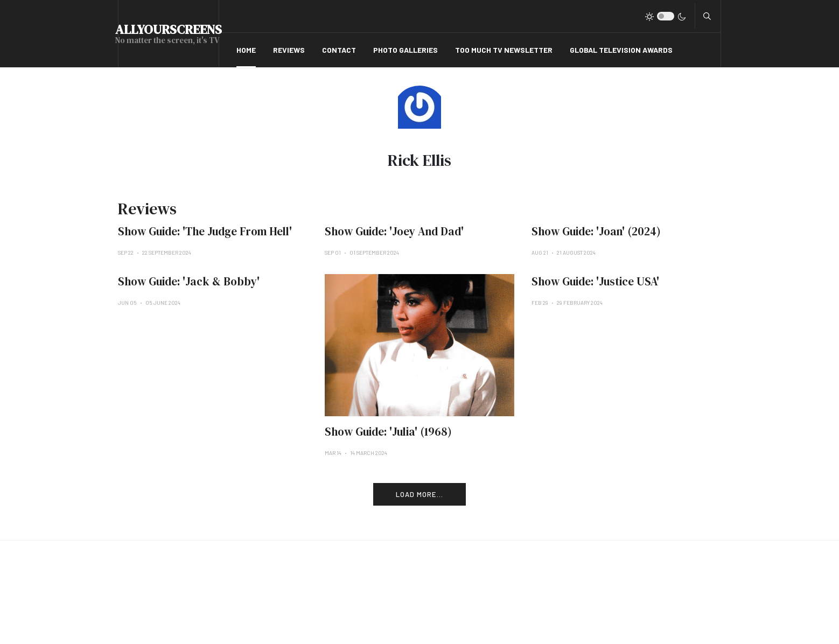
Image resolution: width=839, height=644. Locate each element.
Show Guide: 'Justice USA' (595, 281)
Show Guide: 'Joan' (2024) (596, 231)
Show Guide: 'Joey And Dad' (394, 231)
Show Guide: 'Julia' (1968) (388, 432)
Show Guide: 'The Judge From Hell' (205, 231)
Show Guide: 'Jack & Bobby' (189, 281)
